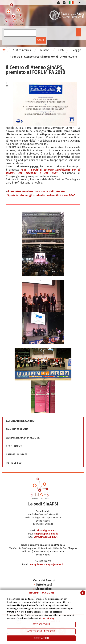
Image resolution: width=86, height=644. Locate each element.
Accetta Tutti (41, 638)
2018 (61, 50)
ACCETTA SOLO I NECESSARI (41, 631)
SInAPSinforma (22, 50)
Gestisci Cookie (41, 624)
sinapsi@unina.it (47, 530)
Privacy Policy (47, 618)
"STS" (43, 171)
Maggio (77, 50)
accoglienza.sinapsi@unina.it (47, 564)
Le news (45, 50)
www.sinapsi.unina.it (46, 537)
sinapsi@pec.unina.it (46, 534)
